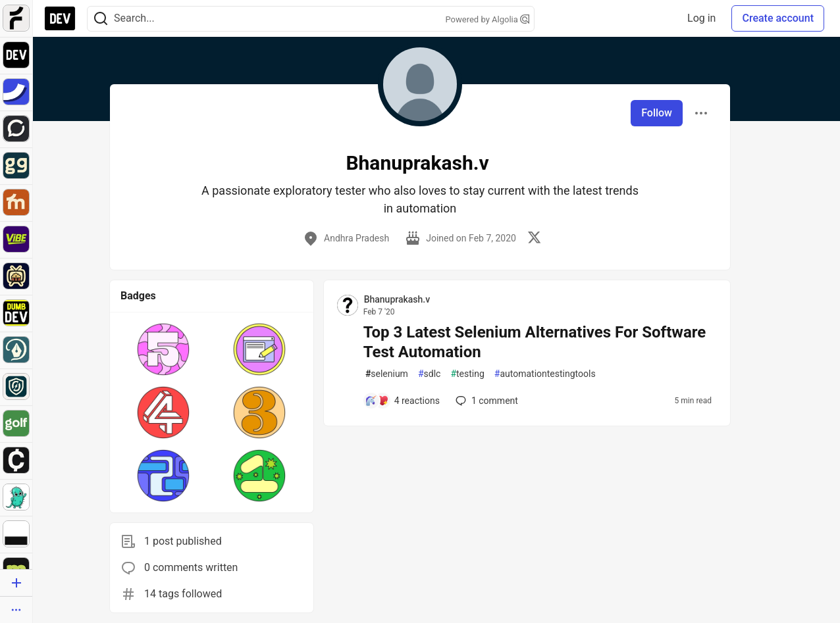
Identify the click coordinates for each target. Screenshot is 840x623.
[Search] (101, 19)
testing (467, 374)
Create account (778, 18)
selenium (387, 374)
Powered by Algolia (487, 19)
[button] (163, 349)
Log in (701, 18)
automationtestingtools (545, 374)
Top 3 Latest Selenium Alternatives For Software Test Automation (535, 342)
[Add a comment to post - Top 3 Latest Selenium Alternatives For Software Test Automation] (402, 401)
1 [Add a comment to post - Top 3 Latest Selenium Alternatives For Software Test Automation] (486, 401)
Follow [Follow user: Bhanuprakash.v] (657, 113)
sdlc (429, 374)
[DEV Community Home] (60, 18)
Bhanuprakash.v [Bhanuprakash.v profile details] (397, 299)
